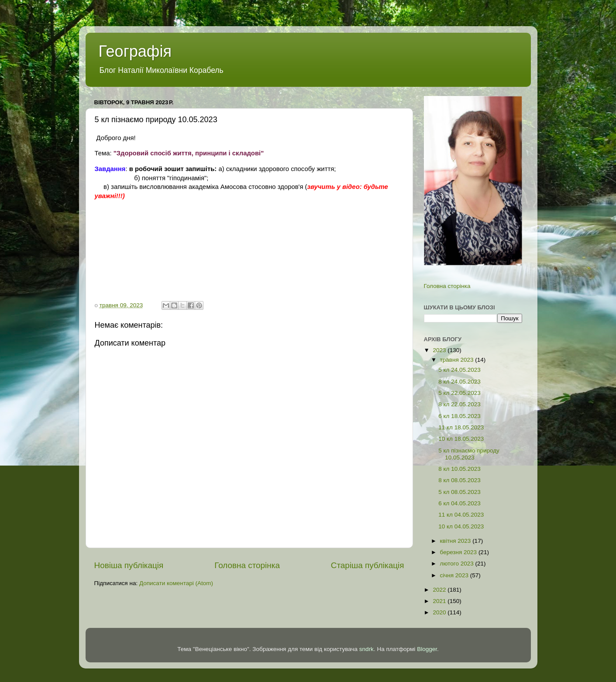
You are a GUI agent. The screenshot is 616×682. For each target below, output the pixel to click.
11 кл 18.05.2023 (461, 427)
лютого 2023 (458, 564)
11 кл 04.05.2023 (461, 515)
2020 (440, 612)
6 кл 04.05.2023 (459, 503)
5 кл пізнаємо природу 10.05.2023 (469, 454)
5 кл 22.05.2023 (459, 393)
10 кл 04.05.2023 (461, 526)
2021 (440, 601)
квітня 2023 (456, 541)
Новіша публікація (129, 565)
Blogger (427, 649)
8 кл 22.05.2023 (459, 404)
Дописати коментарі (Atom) (176, 583)
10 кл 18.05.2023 (461, 439)
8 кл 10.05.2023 (459, 469)
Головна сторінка (247, 565)
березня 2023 (459, 552)
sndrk (367, 649)
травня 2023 (458, 360)
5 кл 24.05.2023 (459, 370)
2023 (440, 350)
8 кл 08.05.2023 (459, 480)
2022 (440, 590)
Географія (135, 51)
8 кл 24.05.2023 (459, 382)
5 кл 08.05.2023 (459, 492)
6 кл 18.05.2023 (459, 416)
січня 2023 (455, 575)
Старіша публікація (368, 565)
